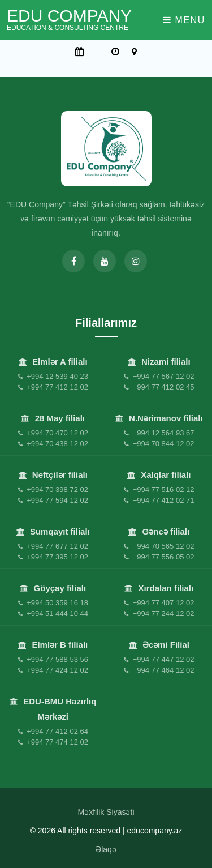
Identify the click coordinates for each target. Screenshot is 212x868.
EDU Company (69, 20)
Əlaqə (106, 849)
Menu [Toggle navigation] (184, 20)
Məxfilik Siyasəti (106, 812)
